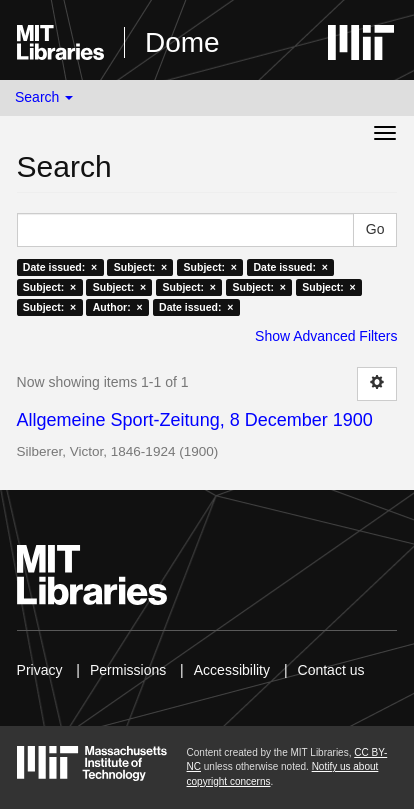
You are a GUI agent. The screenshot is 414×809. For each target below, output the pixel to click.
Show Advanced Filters (326, 336)
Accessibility (232, 670)
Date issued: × (60, 267)
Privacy (40, 670)
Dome (182, 42)
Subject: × (140, 267)
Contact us (331, 670)
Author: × (118, 307)
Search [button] (44, 97)
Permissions (128, 670)
